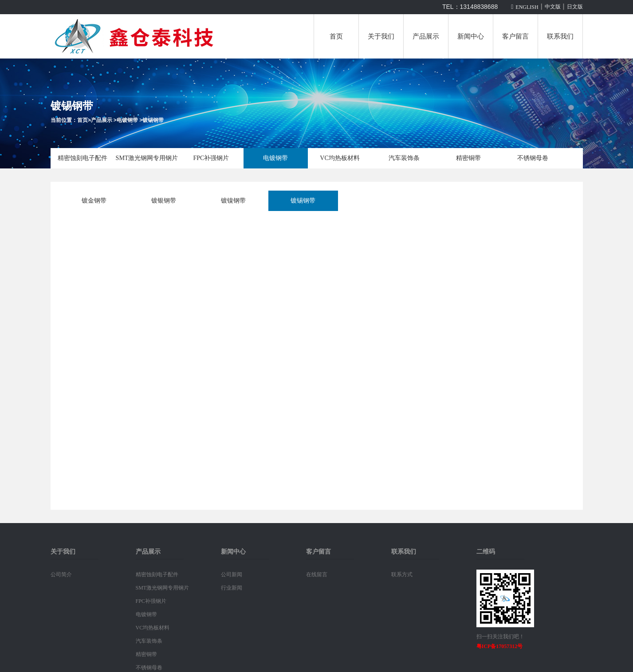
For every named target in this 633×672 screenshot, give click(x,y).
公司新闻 (232, 574)
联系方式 (402, 574)
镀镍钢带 (233, 201)
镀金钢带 (94, 201)
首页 (336, 36)
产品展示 (426, 36)
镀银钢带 (164, 201)
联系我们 (560, 36)
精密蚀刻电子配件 (83, 158)
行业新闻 (232, 588)
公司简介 (61, 574)
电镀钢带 (127, 120)
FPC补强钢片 (211, 158)
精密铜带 (468, 158)
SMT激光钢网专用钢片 (147, 158)
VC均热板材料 (340, 158)
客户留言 (515, 36)
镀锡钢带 (153, 120)
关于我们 (381, 36)
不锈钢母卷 (533, 158)
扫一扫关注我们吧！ (500, 637)
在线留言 (317, 574)
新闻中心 (471, 36)
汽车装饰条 (404, 158)
